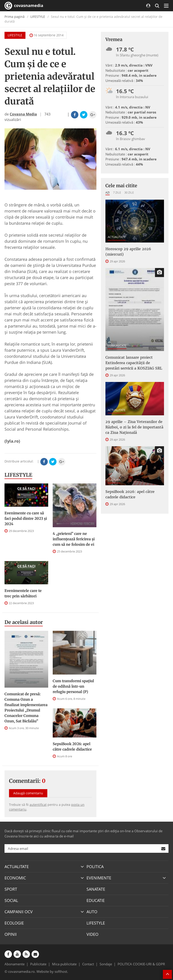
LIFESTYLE (38, 17)
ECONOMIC (15, 878)
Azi (108, 192)
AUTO (92, 912)
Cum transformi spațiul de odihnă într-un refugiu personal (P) (73, 686)
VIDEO (92, 934)
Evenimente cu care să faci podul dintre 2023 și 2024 (26, 518)
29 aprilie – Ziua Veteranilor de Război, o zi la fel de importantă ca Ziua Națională (134, 427)
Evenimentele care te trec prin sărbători (23, 593)
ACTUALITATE (117, 237)
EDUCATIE (96, 900)
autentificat (38, 805)
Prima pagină (15, 17)
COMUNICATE (117, 346)
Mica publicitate (64, 964)
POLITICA (95, 867)
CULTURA (114, 480)
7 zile (117, 192)
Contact (88, 964)
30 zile (129, 192)
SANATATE (96, 889)
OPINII (11, 934)
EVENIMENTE (99, 878)
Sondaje (106, 964)
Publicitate (38, 964)
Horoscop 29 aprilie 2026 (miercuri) (128, 252)
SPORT (11, 889)
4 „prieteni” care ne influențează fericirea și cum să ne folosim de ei (74, 539)
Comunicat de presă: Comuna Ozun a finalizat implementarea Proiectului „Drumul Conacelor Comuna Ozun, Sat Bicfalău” (26, 707)
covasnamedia (24, 6)
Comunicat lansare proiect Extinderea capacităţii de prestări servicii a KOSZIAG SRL (134, 363)
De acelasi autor (24, 622)
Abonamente (15, 964)
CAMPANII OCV (19, 912)
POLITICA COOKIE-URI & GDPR (141, 964)
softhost (61, 971)
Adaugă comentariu (28, 793)
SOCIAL (11, 900)
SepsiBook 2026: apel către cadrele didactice (72, 747)
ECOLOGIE (14, 923)
